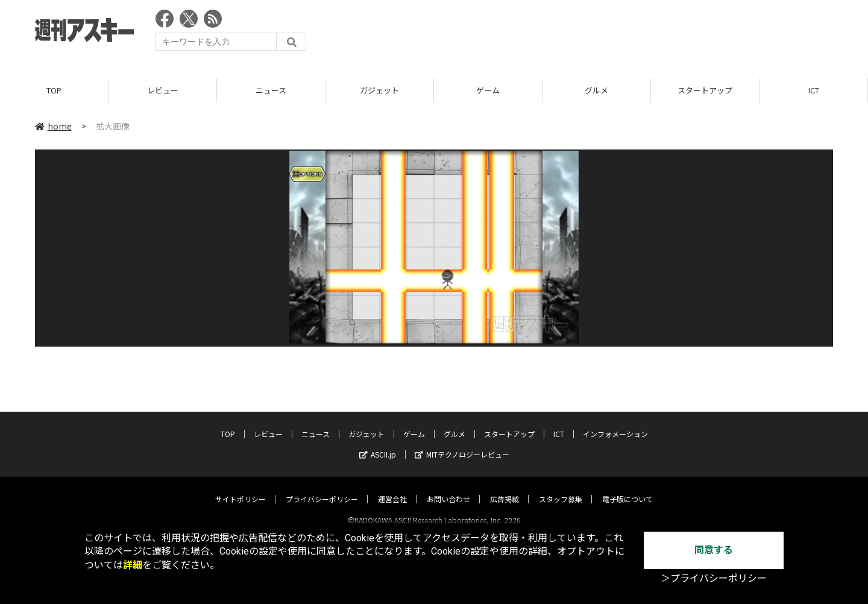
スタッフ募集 (561, 488)
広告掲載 (505, 488)
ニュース (271, 90)
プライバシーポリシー (322, 488)
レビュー (163, 90)
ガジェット (379, 90)
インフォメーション (615, 423)
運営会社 (392, 488)
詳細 (133, 565)
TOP (54, 90)
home (53, 126)
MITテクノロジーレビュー (462, 443)
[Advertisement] (614, 33)
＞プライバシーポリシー (714, 578)
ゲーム (488, 90)
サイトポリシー (241, 488)
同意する (714, 550)
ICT (814, 90)
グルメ (596, 90)
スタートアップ (705, 90)
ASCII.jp (378, 443)
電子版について (627, 488)
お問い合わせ (448, 488)
